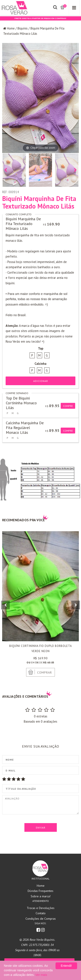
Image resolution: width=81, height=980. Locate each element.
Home (11, 28)
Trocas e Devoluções (41, 908)
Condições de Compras (41, 919)
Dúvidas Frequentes (40, 891)
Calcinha (40, 364)
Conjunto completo (19, 214)
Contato (41, 913)
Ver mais (41, 975)
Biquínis (23, 28)
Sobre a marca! (41, 896)
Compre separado (17, 393)
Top (41, 348)
